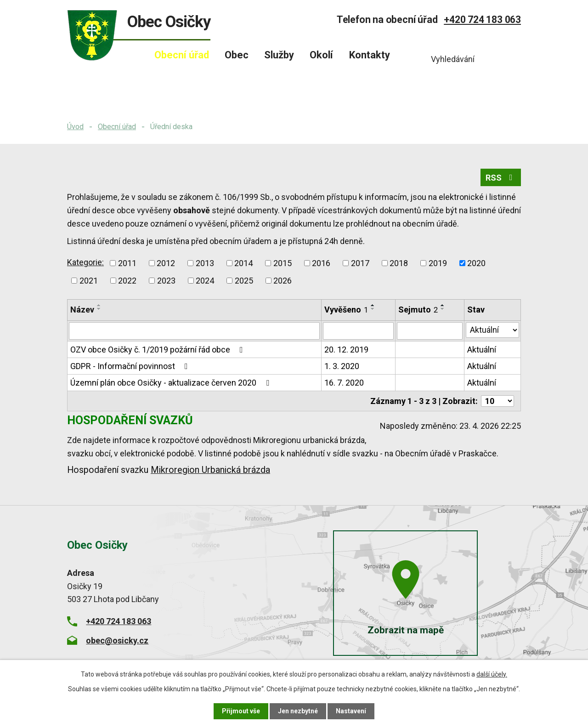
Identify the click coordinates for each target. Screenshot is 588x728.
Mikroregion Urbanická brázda (210, 470)
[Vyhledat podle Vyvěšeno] (358, 331)
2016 (321, 263)
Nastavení (351, 711)
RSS (501, 178)
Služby (279, 55)
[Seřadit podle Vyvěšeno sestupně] (373, 309)
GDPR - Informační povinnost (131, 366)
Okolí (321, 55)
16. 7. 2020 (344, 383)
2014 (243, 263)
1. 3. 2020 (342, 366)
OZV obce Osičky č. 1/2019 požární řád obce (158, 350)
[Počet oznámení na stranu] (498, 401)
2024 (205, 281)
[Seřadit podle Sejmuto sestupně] (443, 309)
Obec (237, 55)
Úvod (75, 127)
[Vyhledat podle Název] (194, 331)
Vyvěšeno (346, 310)
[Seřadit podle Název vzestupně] (99, 305)
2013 (205, 263)
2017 (360, 263)
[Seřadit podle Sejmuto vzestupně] (443, 305)
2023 (166, 281)
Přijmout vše (241, 711)
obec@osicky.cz (117, 640)
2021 (89, 281)
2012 (166, 263)
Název (82, 310)
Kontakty (370, 55)
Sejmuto (418, 310)
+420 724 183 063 (482, 20)
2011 (127, 263)
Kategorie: (85, 262)
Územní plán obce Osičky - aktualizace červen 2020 (172, 383)
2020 (476, 263)
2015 (283, 263)
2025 (244, 281)
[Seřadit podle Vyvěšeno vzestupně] (373, 305)
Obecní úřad (117, 127)
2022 (127, 281)
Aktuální (482, 350)
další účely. (492, 674)
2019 (438, 263)
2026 (283, 281)
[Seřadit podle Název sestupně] (99, 309)
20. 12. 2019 (346, 350)
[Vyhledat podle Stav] (492, 330)
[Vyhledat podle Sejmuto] (430, 331)
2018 (399, 263)
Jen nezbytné (298, 711)
